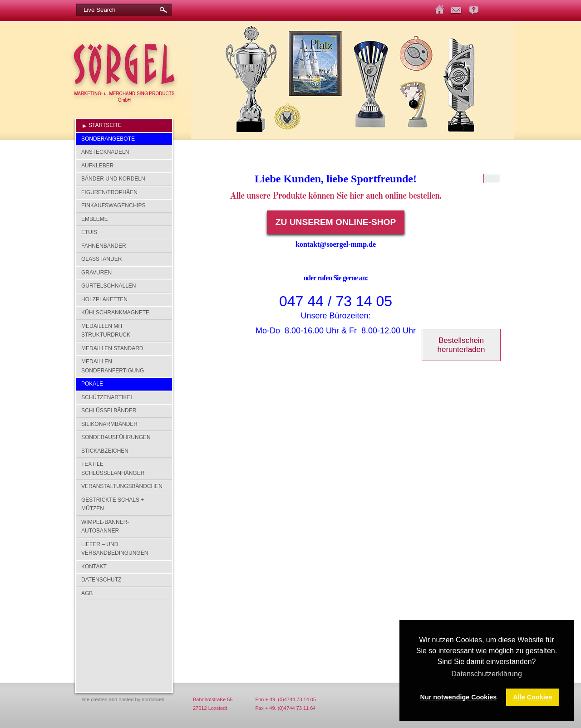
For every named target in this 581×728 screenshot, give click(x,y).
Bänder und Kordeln (113, 179)
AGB (87, 593)
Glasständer (101, 259)
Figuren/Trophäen (109, 192)
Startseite (105, 125)
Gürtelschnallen (108, 286)
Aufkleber (97, 166)
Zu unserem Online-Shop (336, 222)
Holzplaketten (104, 299)
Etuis (89, 232)
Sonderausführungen (116, 437)
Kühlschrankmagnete (115, 313)
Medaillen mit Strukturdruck (106, 331)
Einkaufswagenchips (113, 205)
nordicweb (153, 699)
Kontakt (94, 567)
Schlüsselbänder (109, 410)
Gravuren (96, 273)
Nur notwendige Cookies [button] (459, 697)
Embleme (95, 219)
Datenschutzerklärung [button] (487, 674)
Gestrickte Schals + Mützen (113, 504)
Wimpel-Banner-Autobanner (105, 527)
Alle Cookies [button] (532, 697)
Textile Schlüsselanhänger (113, 469)
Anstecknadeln (105, 152)
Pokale (92, 384)
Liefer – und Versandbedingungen (115, 549)
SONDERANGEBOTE (108, 139)
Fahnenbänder (104, 246)
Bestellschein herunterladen (461, 345)
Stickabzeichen (105, 451)
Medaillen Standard (112, 348)
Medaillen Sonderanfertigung (113, 366)
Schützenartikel (107, 397)
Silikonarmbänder (109, 424)
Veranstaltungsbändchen (122, 486)
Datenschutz (101, 580)
